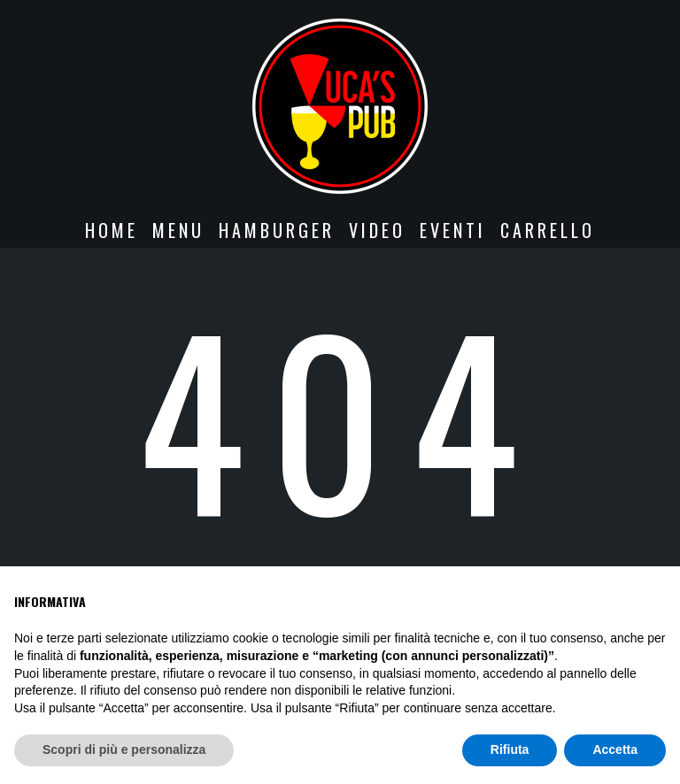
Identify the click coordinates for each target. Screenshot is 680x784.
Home (112, 230)
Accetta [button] (615, 749)
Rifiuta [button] (510, 749)
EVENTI (453, 230)
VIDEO (377, 230)
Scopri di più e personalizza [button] (124, 749)
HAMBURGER (277, 230)
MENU (178, 230)
